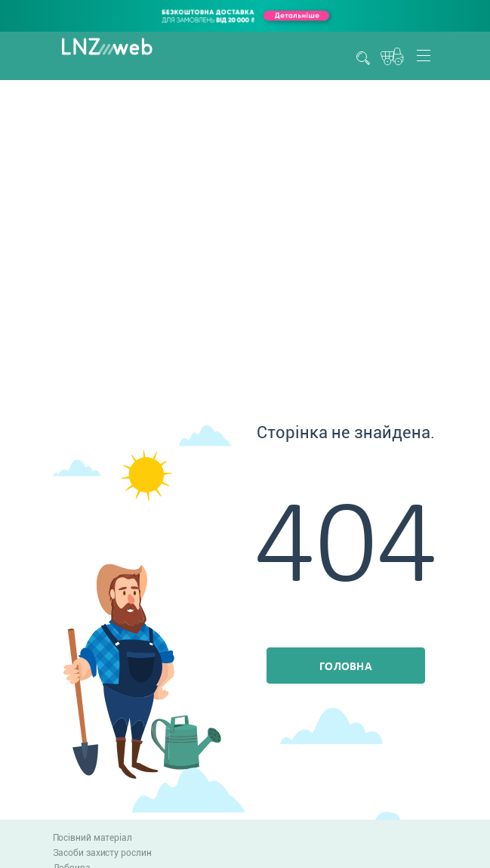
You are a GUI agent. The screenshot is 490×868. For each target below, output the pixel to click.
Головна (346, 667)
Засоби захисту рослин (102, 853)
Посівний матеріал (92, 838)
